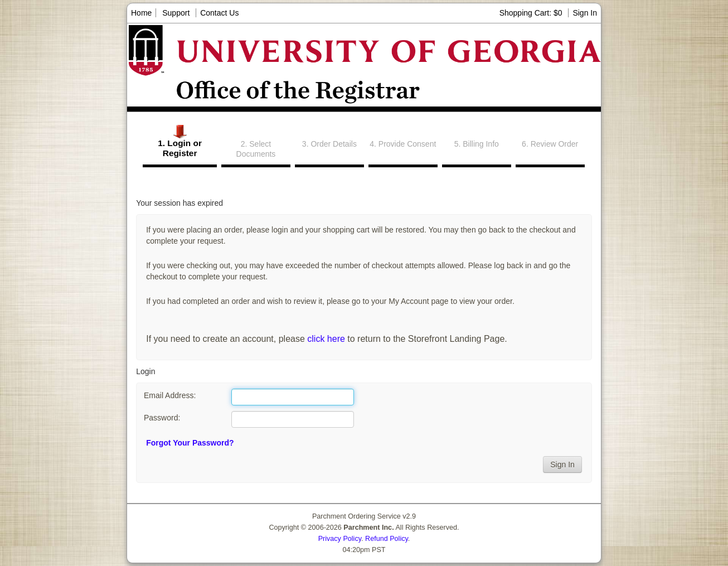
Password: (162, 418)
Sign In (585, 13)
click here (326, 339)
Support (176, 13)
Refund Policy (387, 539)
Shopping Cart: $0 (532, 13)
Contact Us (219, 13)
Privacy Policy (340, 539)
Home (141, 13)
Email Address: (170, 395)
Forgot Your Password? (190, 443)
